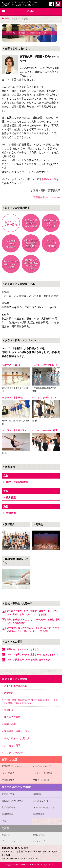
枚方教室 (11, 498)
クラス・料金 (8, 794)
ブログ (5, 821)
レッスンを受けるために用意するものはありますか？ (32, 654)
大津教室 (11, 513)
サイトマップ (39, 841)
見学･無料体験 (9, 807)
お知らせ (6, 835)
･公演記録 (43, 773)
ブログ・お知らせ (41, 780)
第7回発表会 (39, 814)
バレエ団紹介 (8, 773)
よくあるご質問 (40, 801)
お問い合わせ (39, 835)
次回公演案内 (8, 780)
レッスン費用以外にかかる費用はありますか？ (29, 660)
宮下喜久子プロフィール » (47, 197)
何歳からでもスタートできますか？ (24, 649)
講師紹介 (37, 794)
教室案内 (12, 801)
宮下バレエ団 (10, 760)
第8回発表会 (8, 814)
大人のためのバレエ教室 (16, 787)
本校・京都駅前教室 (17, 482)
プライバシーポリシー (12, 841)
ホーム (8, 19)
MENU (31, 11)
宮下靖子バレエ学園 (16, 679)
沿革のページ (49, 179)
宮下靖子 (12, 766)
